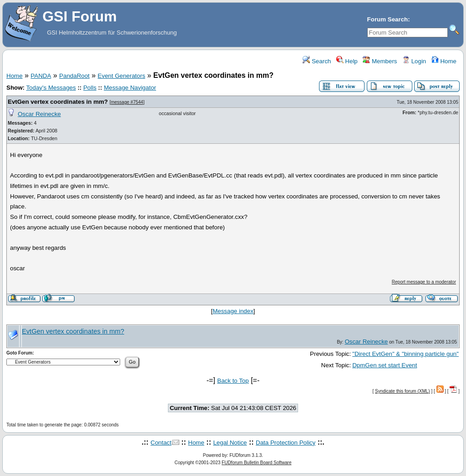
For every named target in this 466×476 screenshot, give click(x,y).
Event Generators (122, 76)
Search (317, 61)
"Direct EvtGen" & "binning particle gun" (405, 354)
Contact (161, 443)
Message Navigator (130, 88)
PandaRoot (74, 76)
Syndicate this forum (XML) (403, 391)
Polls (90, 88)
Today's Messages (51, 88)
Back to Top (233, 381)
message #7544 (127, 102)
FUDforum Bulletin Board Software (256, 463)
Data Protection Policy (286, 443)
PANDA (41, 76)
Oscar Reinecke (39, 114)
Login (414, 61)
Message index (233, 311)
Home (444, 61)
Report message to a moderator (424, 282)
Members (380, 61)
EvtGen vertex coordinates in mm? (58, 102)
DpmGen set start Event (385, 365)
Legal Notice (230, 443)
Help (347, 61)
